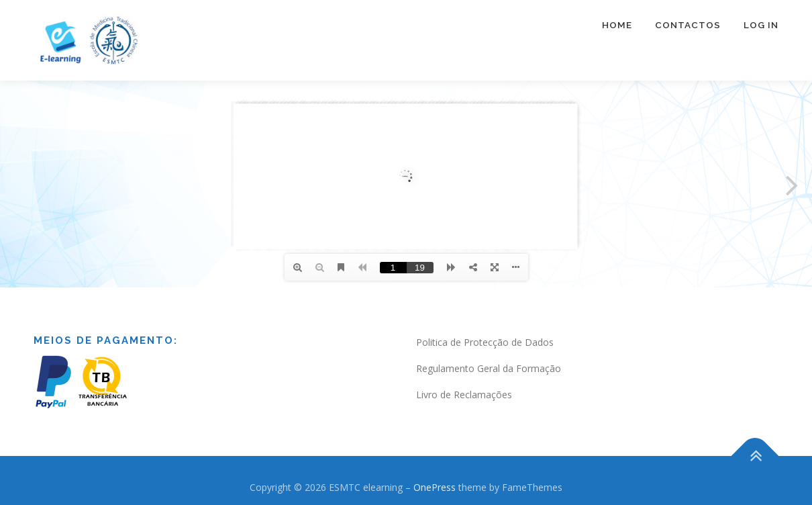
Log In (761, 25)
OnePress (435, 487)
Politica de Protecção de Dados (485, 342)
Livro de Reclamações (464, 395)
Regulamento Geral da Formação (489, 368)
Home (617, 25)
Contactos (688, 25)
